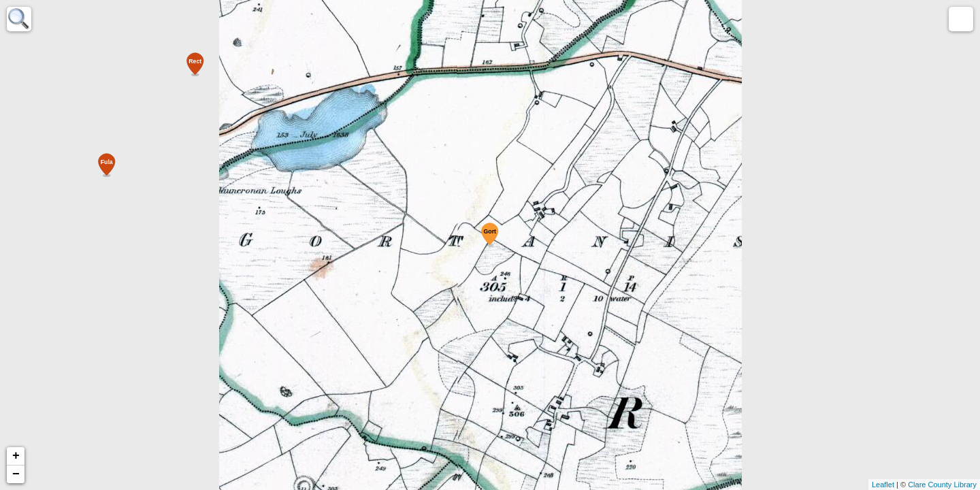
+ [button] (16, 456)
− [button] (16, 474)
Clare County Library (942, 485)
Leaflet (883, 485)
